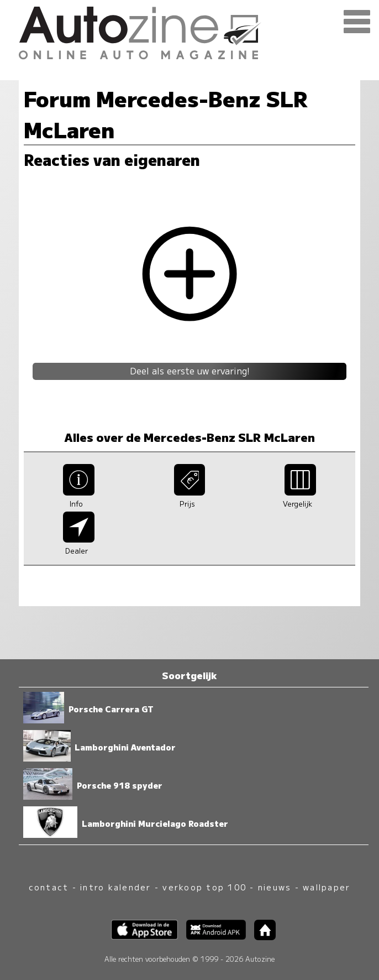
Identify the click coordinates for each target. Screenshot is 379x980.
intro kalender (115, 887)
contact (49, 887)
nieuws (275, 887)
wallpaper (327, 887)
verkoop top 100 (204, 887)
